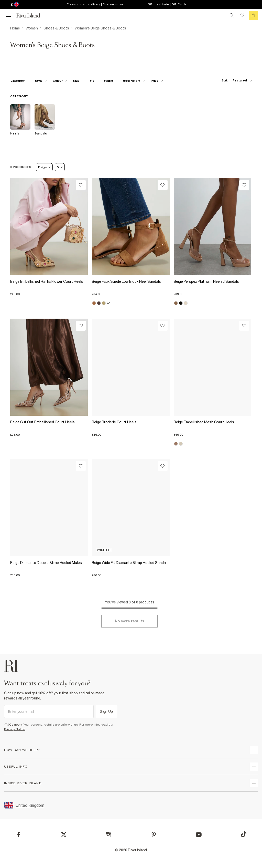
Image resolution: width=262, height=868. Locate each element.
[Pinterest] (154, 835)
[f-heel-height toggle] (134, 81)
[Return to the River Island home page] (32, 15)
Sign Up (106, 712)
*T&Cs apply (13, 725)
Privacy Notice (15, 729)
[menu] (9, 15)
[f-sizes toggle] (78, 81)
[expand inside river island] (254, 783)
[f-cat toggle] (20, 81)
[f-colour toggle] (60, 81)
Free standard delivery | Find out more (95, 4)
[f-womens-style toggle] (41, 81)
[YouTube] (199, 835)
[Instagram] (108, 835)
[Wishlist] (81, 185)
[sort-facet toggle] (235, 81)
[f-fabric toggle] (111, 81)
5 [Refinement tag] (60, 167)
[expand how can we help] (254, 750)
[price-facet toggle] (157, 81)
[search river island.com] (232, 15)
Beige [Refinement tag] (44, 167)
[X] (64, 835)
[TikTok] (244, 834)
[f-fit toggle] (94, 81)
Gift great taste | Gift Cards (167, 4)
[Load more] (129, 621)
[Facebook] (19, 835)
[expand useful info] (254, 767)
